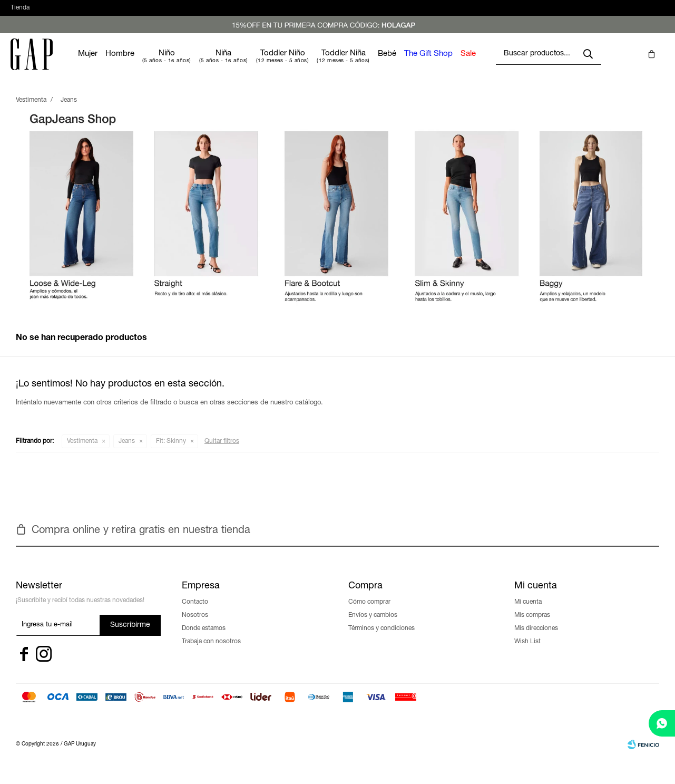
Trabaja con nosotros (211, 652)
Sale (500, 65)
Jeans (127, 452)
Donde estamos (204, 639)
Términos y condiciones (381, 639)
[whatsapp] (662, 723)
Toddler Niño (314, 64)
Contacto (195, 613)
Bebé (419, 65)
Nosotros (195, 626)
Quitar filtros (222, 452)
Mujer (119, 65)
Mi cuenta (528, 613)
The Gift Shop (460, 65)
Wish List (527, 652)
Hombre (151, 65)
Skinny (171, 452)
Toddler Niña (375, 64)
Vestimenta (82, 452)
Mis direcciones (536, 639)
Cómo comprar (369, 613)
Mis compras (532, 626)
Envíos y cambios (373, 626)
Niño (198, 64)
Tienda (20, 13)
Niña (255, 64)
